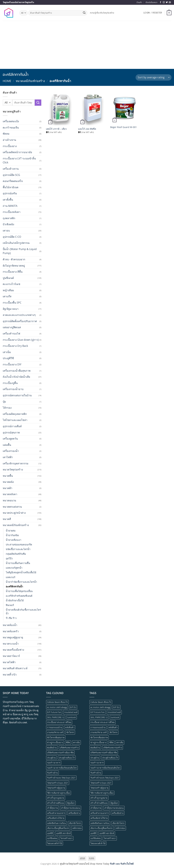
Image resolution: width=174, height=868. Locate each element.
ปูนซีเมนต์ (8, 278)
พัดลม (6, 134)
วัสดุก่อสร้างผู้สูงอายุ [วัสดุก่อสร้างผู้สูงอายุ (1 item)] (56, 788)
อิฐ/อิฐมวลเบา (11, 309)
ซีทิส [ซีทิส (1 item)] (68, 742)
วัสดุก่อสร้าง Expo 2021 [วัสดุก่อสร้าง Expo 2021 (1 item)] (58, 783)
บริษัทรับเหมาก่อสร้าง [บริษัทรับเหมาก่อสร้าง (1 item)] (69, 748)
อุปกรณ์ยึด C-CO (12, 237)
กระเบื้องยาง (10, 146)
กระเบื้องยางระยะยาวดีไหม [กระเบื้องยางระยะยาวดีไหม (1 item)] (59, 722)
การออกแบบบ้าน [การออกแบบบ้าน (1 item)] (55, 727)
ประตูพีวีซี (8, 358)
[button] (153, 13)
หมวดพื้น (8, 476)
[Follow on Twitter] (167, 2)
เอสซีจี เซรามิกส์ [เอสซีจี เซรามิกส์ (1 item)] (63, 833)
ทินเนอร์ (10, 605)
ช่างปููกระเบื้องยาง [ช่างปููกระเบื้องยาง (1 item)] (55, 742)
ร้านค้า (139, 2)
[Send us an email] (170, 2)
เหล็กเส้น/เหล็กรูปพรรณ (16, 243)
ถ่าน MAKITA (10, 206)
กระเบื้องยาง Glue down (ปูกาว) (21, 340)
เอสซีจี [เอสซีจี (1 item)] (50, 833)
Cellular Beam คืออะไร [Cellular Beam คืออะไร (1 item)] (57, 702)
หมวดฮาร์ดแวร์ (11, 656)
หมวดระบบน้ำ (11, 644)
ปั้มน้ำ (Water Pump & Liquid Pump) (20, 251)
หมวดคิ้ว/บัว (10, 675)
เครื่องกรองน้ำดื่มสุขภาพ (17, 371)
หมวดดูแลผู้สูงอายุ (13, 637)
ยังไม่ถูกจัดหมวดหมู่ (14, 266)
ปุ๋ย (4, 402)
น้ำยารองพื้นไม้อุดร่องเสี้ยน (19, 591)
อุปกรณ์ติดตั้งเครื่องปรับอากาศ (20, 321)
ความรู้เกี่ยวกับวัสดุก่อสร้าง (102, 13)
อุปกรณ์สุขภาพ (11, 432)
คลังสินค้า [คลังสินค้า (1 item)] (70, 727)
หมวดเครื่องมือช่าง (13, 650)
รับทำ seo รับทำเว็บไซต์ (122, 864)
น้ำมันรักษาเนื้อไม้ (15, 600)
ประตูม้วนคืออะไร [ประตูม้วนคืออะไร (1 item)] (67, 758)
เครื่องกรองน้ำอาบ (13, 389)
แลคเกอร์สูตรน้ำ (14, 568)
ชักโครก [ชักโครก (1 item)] (70, 732)
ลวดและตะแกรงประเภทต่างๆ (19, 315)
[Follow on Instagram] (164, 2)
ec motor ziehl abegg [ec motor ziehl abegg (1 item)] (57, 707)
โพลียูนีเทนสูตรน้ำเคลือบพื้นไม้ (21, 572)
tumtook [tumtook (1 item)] (72, 717)
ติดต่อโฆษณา (151, 2)
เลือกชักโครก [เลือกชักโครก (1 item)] (75, 823)
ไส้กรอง (7, 408)
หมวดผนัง (8, 482)
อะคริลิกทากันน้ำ (14, 586)
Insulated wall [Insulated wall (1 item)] (71, 712)
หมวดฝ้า (7, 488)
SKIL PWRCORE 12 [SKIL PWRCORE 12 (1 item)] (56, 717)
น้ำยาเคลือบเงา (13, 540)
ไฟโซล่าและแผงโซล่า (15, 420)
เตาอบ (6, 230)
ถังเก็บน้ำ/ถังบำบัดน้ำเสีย (16, 377)
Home (7, 81)
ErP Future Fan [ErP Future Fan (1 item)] (54, 712)
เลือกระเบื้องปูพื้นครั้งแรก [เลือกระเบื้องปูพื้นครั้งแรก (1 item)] (58, 828)
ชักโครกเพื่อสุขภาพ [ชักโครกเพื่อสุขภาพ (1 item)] (56, 737)
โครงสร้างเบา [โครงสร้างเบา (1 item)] (66, 838)
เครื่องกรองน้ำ (11, 451)
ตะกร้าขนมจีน (11, 128)
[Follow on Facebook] (161, 2)
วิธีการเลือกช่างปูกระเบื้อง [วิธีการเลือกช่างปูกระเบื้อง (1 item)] (59, 793)
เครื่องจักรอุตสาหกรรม (16, 463)
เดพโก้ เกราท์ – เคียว (56, 129)
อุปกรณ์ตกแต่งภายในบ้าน (17, 395)
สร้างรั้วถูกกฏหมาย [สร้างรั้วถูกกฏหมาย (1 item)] (56, 798)
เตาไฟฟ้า (8, 457)
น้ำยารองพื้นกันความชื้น (18, 563)
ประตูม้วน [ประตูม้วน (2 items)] (51, 758)
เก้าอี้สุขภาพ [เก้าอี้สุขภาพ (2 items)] (52, 808)
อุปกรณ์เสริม (10, 193)
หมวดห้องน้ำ (10, 625)
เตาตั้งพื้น (8, 200)
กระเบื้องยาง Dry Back (15, 346)
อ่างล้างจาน (9, 140)
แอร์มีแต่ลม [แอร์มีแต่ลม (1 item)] (52, 838)
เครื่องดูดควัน (10, 439)
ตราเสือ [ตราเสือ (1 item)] (76, 742)
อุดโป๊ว (9, 558)
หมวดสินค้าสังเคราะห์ (15, 668)
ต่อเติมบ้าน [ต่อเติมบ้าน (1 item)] (52, 748)
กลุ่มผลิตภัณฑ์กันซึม (16, 554)
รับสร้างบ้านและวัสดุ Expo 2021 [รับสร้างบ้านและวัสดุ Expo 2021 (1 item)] (61, 778)
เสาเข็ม (7, 352)
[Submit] (84, 13)
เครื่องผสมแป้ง (11, 121)
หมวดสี (7, 519)
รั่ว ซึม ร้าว (11, 618)
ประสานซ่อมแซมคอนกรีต (19, 545)
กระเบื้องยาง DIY (12, 364)
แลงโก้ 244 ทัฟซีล (87, 129)
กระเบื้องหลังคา (12, 212)
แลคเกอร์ (11, 577)
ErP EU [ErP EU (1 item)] (73, 707)
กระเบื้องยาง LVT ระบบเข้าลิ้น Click (19, 160)
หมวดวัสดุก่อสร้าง (13, 469)
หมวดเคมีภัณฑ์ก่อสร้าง (30, 81)
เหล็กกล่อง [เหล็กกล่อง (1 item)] (77, 828)
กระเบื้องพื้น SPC (12, 303)
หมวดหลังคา (10, 494)
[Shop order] (153, 77)
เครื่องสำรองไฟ (11, 333)
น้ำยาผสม (11, 531)
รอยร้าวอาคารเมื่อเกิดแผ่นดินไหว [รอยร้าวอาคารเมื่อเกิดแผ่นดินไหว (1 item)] (62, 768)
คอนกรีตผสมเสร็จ (13, 181)
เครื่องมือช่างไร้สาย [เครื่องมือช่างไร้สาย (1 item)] (56, 818)
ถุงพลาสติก (9, 218)
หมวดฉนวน (9, 500)
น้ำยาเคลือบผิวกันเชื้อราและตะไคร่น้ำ (23, 612)
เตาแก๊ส (7, 296)
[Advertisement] (87, 45)
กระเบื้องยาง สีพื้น (13, 272)
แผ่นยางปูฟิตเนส (12, 327)
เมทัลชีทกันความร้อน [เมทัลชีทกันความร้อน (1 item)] (56, 823)
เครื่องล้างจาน (11, 169)
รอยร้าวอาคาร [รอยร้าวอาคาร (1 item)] (54, 763)
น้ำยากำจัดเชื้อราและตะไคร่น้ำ (21, 582)
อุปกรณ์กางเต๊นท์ (12, 426)
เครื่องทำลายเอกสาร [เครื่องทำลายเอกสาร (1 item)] (56, 813)
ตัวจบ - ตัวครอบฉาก (14, 259)
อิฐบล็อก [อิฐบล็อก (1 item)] (71, 803)
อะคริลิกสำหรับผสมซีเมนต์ (19, 596)
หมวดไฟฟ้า (9, 662)
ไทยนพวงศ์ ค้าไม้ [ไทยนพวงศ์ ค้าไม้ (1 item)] (55, 843)
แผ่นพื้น (7, 445)
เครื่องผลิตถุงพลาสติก (15, 414)
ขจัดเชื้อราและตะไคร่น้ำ (18, 549)
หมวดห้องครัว (11, 631)
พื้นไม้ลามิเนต (11, 187)
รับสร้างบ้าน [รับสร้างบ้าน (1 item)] (52, 773)
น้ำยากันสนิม (12, 535)
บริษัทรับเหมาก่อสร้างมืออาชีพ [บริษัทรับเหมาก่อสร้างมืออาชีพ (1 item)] (60, 753)
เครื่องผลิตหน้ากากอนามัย (17, 152)
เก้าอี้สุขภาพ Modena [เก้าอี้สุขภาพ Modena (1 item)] (71, 808)
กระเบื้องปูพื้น (10, 383)
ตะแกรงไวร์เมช (11, 284)
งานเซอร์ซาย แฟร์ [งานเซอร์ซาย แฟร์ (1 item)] (55, 732)
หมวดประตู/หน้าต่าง (14, 513)
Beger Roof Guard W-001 (123, 127)
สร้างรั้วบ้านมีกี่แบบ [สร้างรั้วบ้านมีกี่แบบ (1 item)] (56, 803)
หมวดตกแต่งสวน (12, 507)
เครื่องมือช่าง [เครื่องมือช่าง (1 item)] (74, 813)
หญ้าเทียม (8, 290)
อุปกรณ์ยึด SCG (11, 175)
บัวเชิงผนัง (8, 224)
